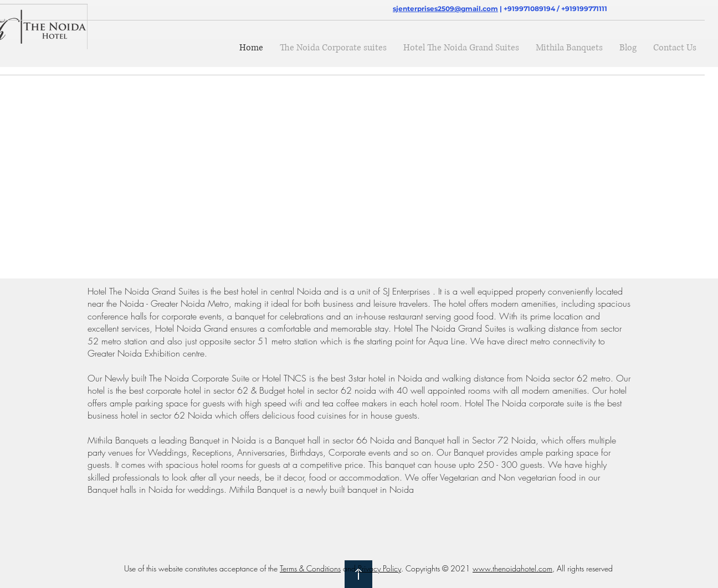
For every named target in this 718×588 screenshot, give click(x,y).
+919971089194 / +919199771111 (555, 9)
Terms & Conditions (310, 568)
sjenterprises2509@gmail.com (445, 9)
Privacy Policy (379, 568)
